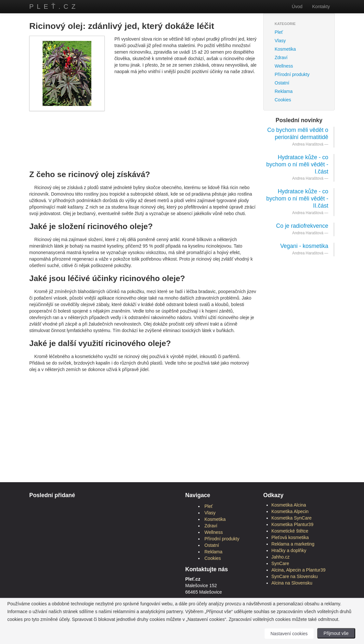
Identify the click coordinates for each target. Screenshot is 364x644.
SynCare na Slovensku (294, 576)
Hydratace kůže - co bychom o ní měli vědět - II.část (297, 199)
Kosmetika (285, 49)
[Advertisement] (148, 132)
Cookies (283, 100)
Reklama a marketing (293, 544)
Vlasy (280, 41)
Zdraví (281, 58)
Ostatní (282, 83)
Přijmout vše (336, 633)
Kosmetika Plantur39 (292, 524)
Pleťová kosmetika (290, 537)
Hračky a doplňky (289, 550)
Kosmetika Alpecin (290, 511)
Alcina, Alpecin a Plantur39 (299, 570)
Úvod (297, 6)
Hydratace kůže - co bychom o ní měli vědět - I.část (297, 164)
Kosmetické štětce (290, 531)
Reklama (284, 91)
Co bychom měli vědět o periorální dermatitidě (298, 134)
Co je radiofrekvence (302, 226)
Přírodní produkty (292, 74)
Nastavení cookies (289, 634)
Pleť (279, 32)
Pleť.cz (54, 6)
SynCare (280, 563)
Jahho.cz (280, 557)
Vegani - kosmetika (304, 246)
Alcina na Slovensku (292, 583)
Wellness (284, 66)
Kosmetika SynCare (292, 518)
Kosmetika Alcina (289, 505)
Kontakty (321, 6)
